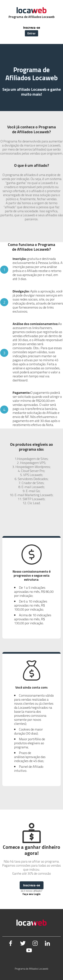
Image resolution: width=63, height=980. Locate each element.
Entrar (32, 33)
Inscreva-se (32, 27)
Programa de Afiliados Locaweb (32, 969)
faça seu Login (32, 894)
